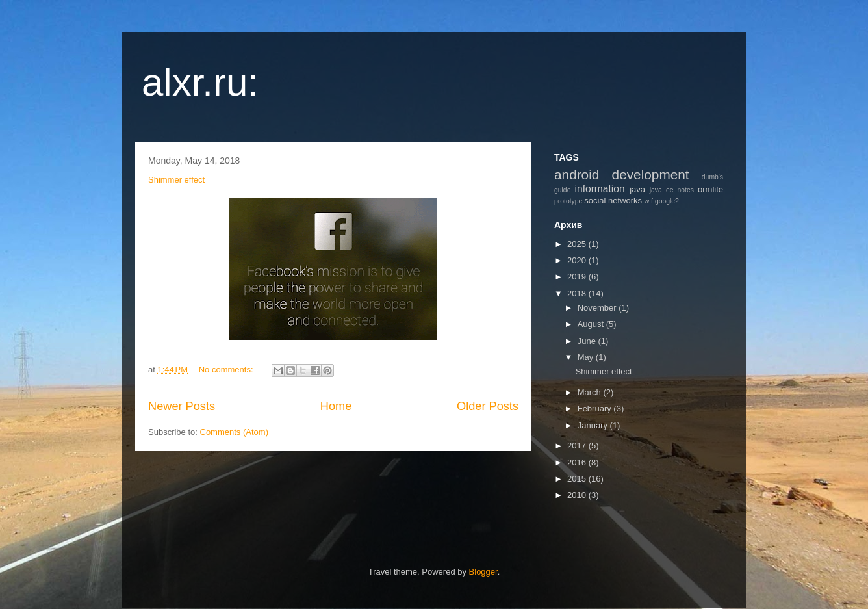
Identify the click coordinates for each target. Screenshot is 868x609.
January (594, 425)
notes (686, 190)
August (592, 324)
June (588, 341)
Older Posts (488, 406)
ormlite (710, 189)
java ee (662, 190)
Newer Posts (182, 406)
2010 (578, 495)
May (587, 357)
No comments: (227, 369)
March (591, 392)
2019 (578, 277)
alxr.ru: (200, 82)
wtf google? (662, 201)
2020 (578, 260)
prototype (568, 201)
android (577, 175)
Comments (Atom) (234, 432)
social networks (613, 201)
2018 (578, 293)
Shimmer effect (176, 180)
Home (336, 406)
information (600, 189)
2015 (578, 479)
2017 (578, 446)
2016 (578, 462)
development (651, 175)
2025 (578, 244)
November (598, 308)
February (596, 408)
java (637, 189)
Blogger (483, 572)
